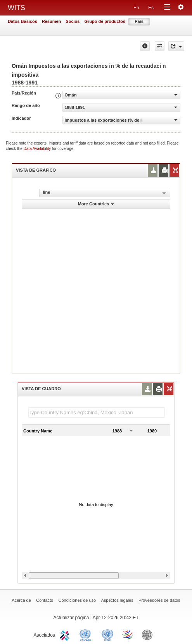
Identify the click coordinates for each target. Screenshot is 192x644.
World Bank (149, 634)
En (136, 8)
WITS (16, 8)
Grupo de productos (105, 21)
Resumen (52, 21)
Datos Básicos (22, 21)
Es (151, 8)
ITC (66, 634)
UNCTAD (87, 634)
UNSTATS (107, 634)
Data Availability (38, 149)
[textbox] (97, 412)
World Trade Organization (128, 634)
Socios (73, 21)
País (139, 21)
